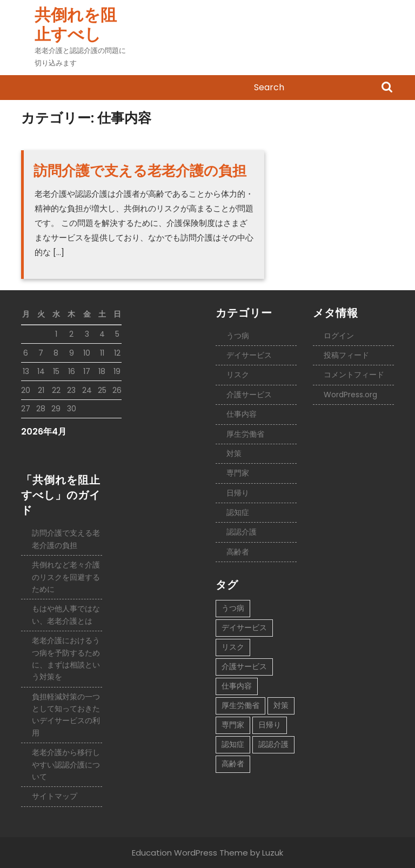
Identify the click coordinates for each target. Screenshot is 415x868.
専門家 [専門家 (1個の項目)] (233, 725)
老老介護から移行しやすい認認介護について (66, 764)
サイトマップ (55, 796)
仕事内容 (242, 414)
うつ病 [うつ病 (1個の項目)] (233, 608)
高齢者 (238, 552)
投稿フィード (346, 355)
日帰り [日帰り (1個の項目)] (270, 725)
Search (387, 88)
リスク (238, 375)
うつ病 (238, 336)
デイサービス (249, 355)
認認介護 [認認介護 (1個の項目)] (273, 744)
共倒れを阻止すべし (76, 25)
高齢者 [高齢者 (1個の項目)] (233, 764)
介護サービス (249, 395)
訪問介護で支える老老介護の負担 (140, 171)
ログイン (339, 336)
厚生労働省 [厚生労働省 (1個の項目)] (240, 705)
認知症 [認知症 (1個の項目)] (233, 744)
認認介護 (242, 532)
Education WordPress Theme (190, 853)
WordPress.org (350, 395)
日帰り (238, 493)
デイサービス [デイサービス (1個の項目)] (244, 627)
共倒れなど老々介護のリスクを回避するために (66, 577)
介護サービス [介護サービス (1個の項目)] (244, 666)
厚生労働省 (245, 434)
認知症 (238, 512)
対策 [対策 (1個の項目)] (281, 705)
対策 (234, 453)
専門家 (238, 473)
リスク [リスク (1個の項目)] (233, 647)
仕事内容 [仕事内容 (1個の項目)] (237, 686)
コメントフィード (354, 375)
